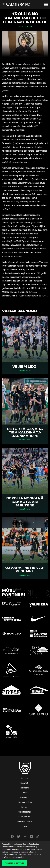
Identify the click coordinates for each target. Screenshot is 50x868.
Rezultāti (24, 783)
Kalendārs (24, 788)
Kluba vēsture (25, 817)
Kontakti (24, 826)
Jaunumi (25, 778)
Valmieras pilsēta (24, 821)
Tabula (24, 793)
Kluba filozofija (24, 812)
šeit (23, 857)
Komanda (24, 797)
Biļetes (25, 807)
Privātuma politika (24, 802)
